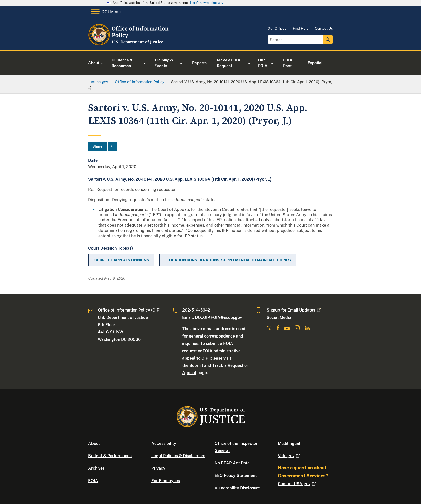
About (94, 443)
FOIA (93, 481)
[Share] (102, 147)
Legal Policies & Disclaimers (178, 456)
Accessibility (164, 443)
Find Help (301, 28)
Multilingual (289, 443)
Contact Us (324, 28)
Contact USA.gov (297, 484)
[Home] (130, 44)
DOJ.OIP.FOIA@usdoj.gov (218, 318)
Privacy (158, 468)
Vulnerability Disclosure (237, 488)
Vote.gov (289, 456)
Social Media (279, 318)
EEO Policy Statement (236, 476)
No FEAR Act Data (232, 463)
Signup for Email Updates (294, 310)
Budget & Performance (110, 456)
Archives (96, 468)
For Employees (166, 481)
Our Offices (277, 28)
